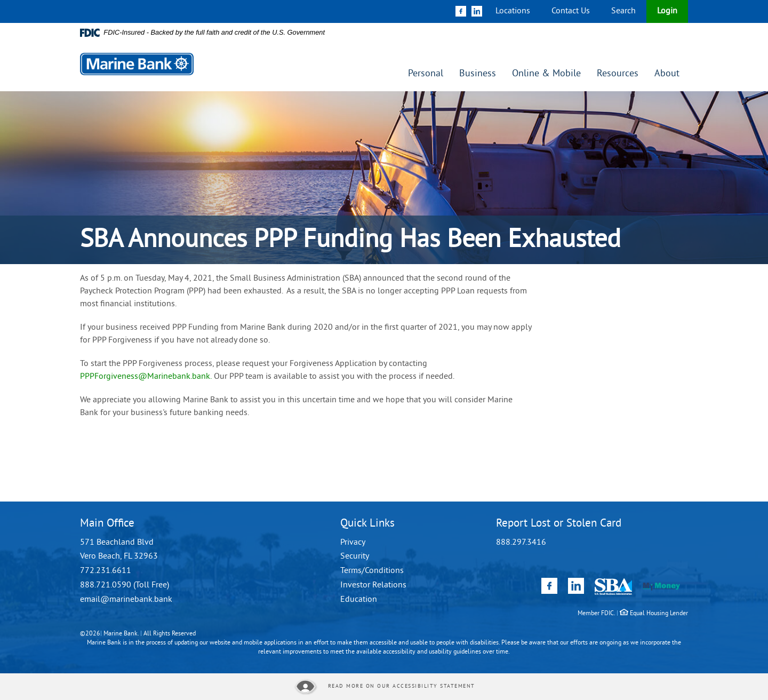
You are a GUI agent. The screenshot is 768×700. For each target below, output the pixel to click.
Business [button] (478, 74)
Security (355, 556)
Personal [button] (426, 74)
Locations (513, 11)
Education (359, 600)
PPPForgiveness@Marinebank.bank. (146, 377)
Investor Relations (373, 585)
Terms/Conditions (372, 571)
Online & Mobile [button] (546, 74)
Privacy (353, 543)
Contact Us (571, 11)
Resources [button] (618, 74)
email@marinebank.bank (126, 600)
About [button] (667, 74)
